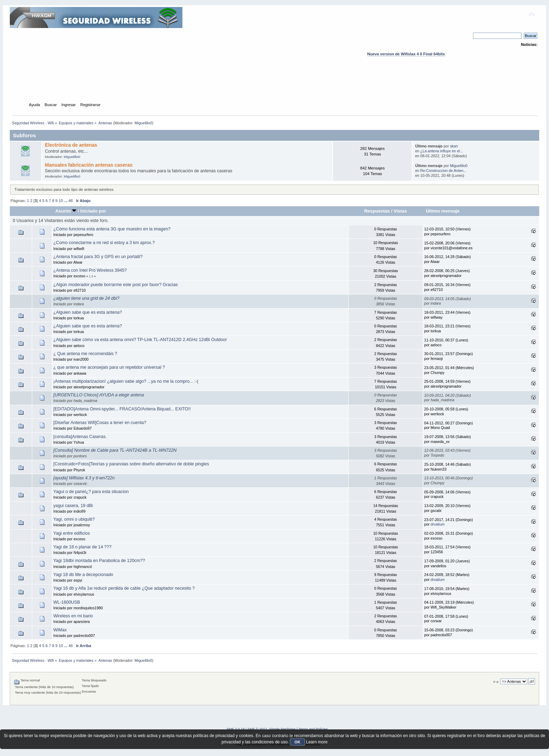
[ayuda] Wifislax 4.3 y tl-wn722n (84, 478)
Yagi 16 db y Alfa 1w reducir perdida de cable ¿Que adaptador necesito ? (124, 588)
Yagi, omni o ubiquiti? (74, 519)
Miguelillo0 (143, 123)
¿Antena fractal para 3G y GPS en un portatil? (98, 257)
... (66, 201)
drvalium (438, 524)
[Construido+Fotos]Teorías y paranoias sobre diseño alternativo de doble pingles (131, 464)
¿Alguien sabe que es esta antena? (88, 312)
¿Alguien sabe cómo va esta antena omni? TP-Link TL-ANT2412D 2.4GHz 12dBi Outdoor (140, 340)
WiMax (60, 630)
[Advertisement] (274, 86)
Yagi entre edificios (71, 533)
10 (61, 201)
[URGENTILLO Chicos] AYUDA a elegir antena (99, 395)
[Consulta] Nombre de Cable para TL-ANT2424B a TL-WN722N (115, 450)
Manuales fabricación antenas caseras (89, 165)
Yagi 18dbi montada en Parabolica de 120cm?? (99, 561)
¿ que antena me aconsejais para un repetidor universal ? (109, 367)
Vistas (400, 211)
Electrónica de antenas (71, 145)
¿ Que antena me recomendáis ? (85, 354)
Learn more (317, 742)
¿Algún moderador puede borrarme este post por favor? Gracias (116, 285)
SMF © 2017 (257, 729)
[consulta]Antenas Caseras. (80, 437)
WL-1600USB (67, 602)
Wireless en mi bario (73, 616)
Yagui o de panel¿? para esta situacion (91, 492)
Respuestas (377, 211)
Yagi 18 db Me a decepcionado (83, 575)
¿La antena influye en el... (442, 151)
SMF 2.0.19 (236, 729)
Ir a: (496, 682)
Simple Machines (282, 729)
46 (71, 201)
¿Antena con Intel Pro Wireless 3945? (90, 270)
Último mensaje (443, 211)
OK (297, 742)
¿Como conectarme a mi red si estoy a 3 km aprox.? (104, 243)
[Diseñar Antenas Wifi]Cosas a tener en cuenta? (100, 423)
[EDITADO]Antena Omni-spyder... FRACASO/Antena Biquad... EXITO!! (122, 409)
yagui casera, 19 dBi (73, 506)
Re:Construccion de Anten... (443, 171)
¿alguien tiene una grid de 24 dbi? (86, 298)
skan (454, 146)
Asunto (66, 211)
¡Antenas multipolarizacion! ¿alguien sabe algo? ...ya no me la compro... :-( (126, 381)
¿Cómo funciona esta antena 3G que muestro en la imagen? (112, 229)
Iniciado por (93, 211)
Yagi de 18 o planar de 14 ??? (82, 547)
